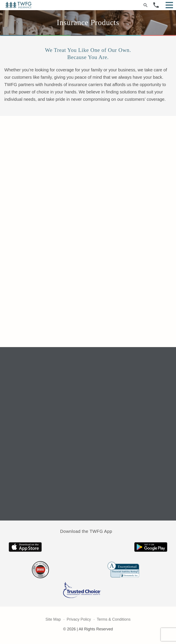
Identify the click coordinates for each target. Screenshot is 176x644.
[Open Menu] (169, 5)
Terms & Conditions (114, 619)
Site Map (53, 619)
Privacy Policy (79, 619)
